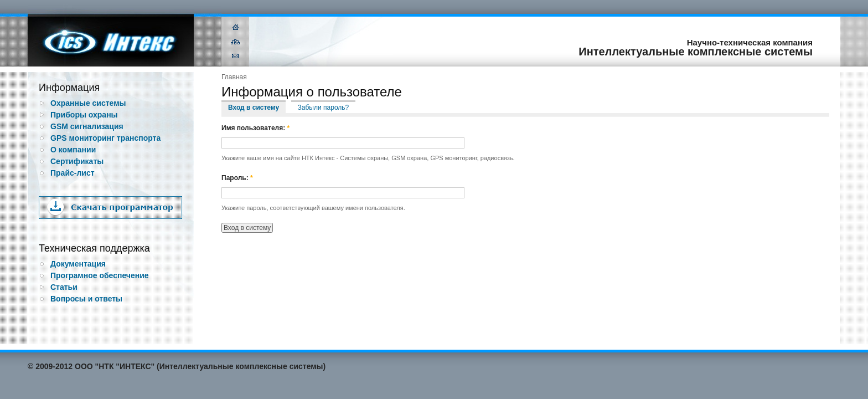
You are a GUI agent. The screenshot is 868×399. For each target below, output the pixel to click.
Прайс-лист (73, 173)
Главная (234, 77)
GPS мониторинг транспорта (105, 138)
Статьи (64, 287)
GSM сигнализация (87, 126)
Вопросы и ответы (86, 299)
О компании (73, 150)
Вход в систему (254, 108)
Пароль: (237, 178)
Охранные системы (88, 103)
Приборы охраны (84, 115)
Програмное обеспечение (100, 275)
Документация (78, 264)
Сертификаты (77, 161)
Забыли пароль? (324, 108)
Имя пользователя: (255, 128)
